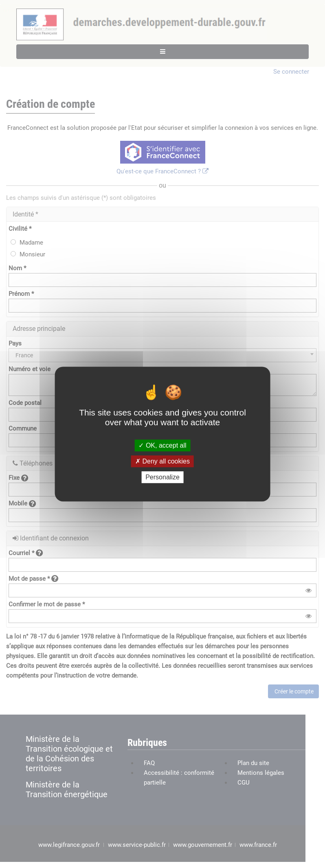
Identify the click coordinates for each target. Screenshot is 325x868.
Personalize (162, 477)
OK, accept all (162, 445)
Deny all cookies (162, 461)
